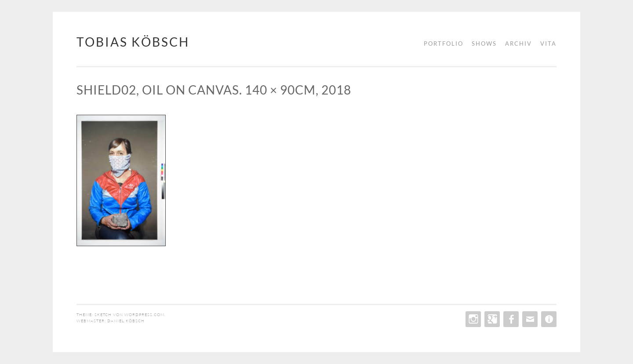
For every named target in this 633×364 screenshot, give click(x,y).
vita (548, 44)
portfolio (444, 44)
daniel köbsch (126, 320)
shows (484, 44)
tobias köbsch (133, 42)
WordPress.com (144, 314)
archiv (518, 44)
